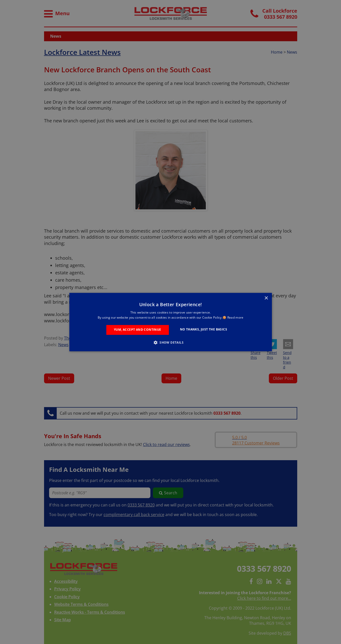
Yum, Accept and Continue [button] (138, 330)
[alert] (170, 322)
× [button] (266, 298)
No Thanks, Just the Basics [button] (204, 330)
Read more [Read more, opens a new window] (235, 317)
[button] (170, 342)
